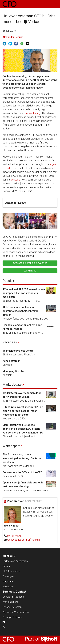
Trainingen (8, 576)
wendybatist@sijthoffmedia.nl (24, 540)
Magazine (8, 581)
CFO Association (11, 571)
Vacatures (10, 342)
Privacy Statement (12, 607)
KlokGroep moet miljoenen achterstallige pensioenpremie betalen (20, 311)
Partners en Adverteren (15, 561)
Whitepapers (11, 446)
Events (6, 566)
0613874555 (14, 536)
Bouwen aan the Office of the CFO (22, 472)
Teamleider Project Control (18, 351)
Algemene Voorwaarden (16, 612)
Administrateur (11, 361)
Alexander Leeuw (13, 37)
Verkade (15, 180)
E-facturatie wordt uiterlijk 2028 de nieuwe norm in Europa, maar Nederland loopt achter (23, 411)
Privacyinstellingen (12, 617)
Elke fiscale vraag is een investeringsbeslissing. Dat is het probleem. (22, 458)
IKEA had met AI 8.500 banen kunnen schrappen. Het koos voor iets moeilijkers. (24, 293)
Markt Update (12, 384)
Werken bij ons (10, 602)
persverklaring (33, 113)
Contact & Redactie (13, 597)
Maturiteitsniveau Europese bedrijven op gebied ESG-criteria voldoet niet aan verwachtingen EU (23, 429)
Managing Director (14, 371)
